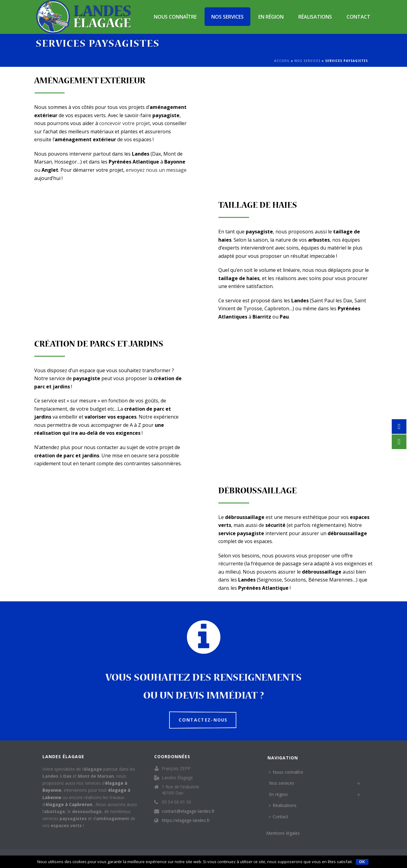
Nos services (227, 17)
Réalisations (315, 17)
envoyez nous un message (156, 170)
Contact (358, 17)
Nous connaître (175, 17)
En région (271, 17)
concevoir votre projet (125, 123)
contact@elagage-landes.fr (188, 811)
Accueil (282, 61)
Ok (362, 862)
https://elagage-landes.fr (186, 820)
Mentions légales (283, 833)
